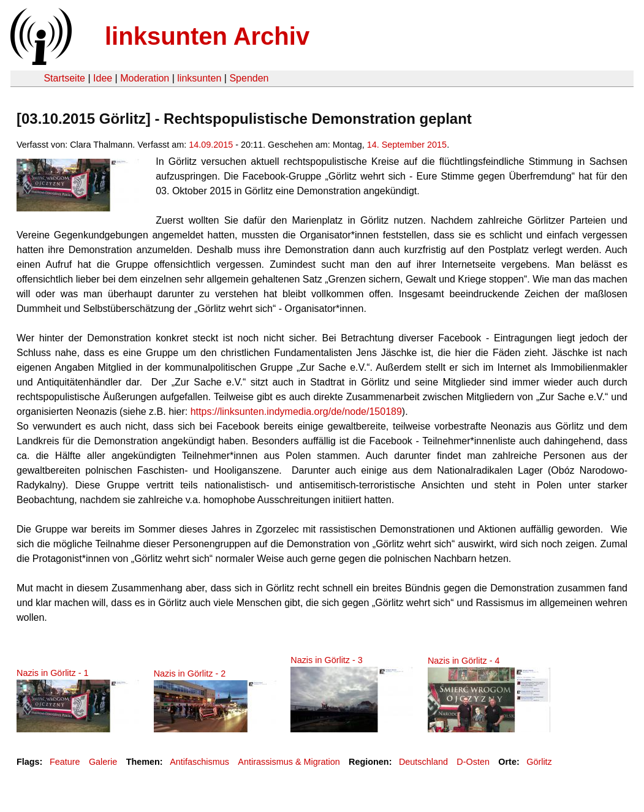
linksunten (199, 78)
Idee (103, 78)
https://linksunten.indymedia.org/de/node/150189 (296, 412)
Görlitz (539, 762)
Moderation (145, 78)
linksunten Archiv (207, 36)
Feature (65, 762)
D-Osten (473, 762)
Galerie (103, 762)
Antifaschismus (199, 762)
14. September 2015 (407, 145)
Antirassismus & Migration (289, 762)
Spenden (249, 78)
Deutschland (423, 762)
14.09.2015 (211, 145)
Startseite (64, 78)
